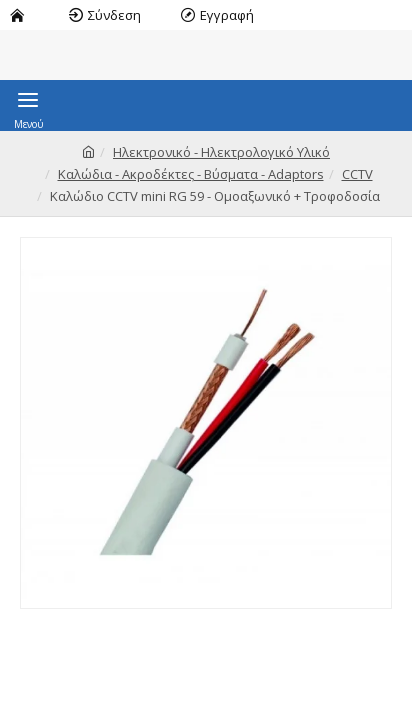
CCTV (357, 174)
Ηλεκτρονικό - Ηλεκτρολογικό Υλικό (221, 152)
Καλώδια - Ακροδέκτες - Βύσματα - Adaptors (191, 174)
